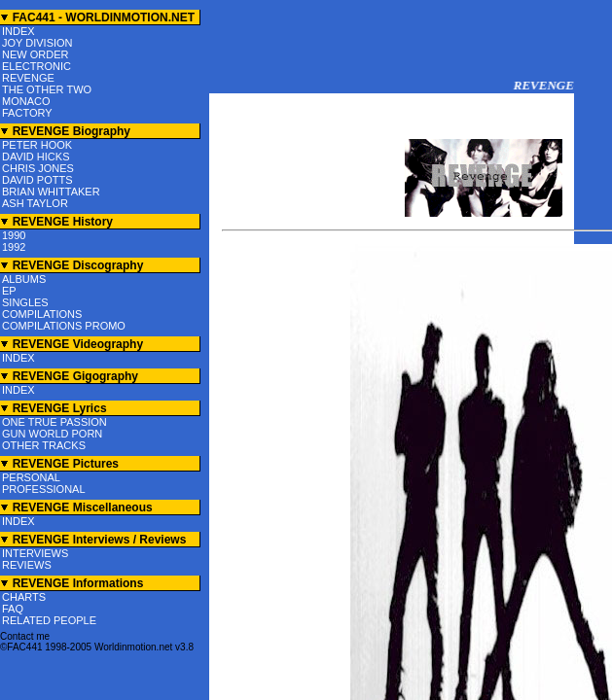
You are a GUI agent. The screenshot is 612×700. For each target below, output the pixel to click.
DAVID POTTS (37, 180)
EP (9, 291)
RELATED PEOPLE (49, 620)
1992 (14, 247)
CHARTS (24, 597)
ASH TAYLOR (35, 203)
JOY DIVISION (37, 43)
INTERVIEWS (35, 553)
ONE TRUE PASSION (54, 422)
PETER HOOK (37, 145)
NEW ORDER (35, 54)
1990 (14, 235)
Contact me (25, 636)
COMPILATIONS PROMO (64, 326)
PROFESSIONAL (44, 489)
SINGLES (25, 302)
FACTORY (27, 113)
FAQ (13, 609)
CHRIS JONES (38, 168)
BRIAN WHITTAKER (51, 192)
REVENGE (28, 78)
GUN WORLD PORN (52, 434)
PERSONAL (31, 477)
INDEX (18, 31)
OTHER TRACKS (44, 445)
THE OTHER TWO (47, 89)
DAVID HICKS (36, 157)
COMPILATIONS (42, 314)
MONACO (26, 101)
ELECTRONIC (36, 66)
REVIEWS (27, 565)
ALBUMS (24, 279)
